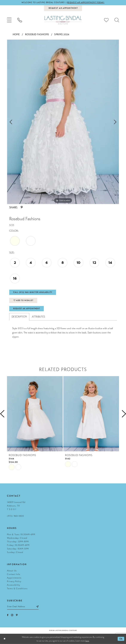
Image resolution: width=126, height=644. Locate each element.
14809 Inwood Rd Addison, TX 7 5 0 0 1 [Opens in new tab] (16, 506)
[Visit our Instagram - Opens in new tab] (12, 615)
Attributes (38, 317)
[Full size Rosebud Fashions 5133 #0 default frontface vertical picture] (63, 122)
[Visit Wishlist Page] (106, 20)
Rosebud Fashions (37, 34)
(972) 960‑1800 (15, 516)
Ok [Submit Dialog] (121, 639)
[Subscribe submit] (37, 607)
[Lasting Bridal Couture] (63, 20)
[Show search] (117, 20)
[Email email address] (23, 607)
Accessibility (14, 585)
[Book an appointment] (63, 8)
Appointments (14, 578)
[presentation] (35, 414)
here (87, 641)
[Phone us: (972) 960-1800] (20, 20)
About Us (12, 571)
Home (16, 34)
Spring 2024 (62, 34)
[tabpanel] (63, 122)
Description (19, 317)
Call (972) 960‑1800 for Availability (33, 292)
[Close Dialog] (4, 639)
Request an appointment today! (86, 3)
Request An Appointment (27, 309)
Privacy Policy (14, 581)
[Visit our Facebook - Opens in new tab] (8, 615)
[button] (9, 20)
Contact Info (14, 574)
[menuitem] (9, 20)
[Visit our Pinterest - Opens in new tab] (17, 615)
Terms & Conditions (17, 589)
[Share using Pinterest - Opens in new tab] (22, 207)
